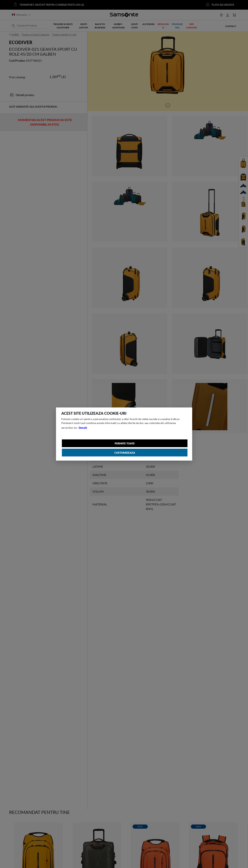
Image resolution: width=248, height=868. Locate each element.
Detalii (83, 428)
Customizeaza (125, 453)
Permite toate (125, 443)
